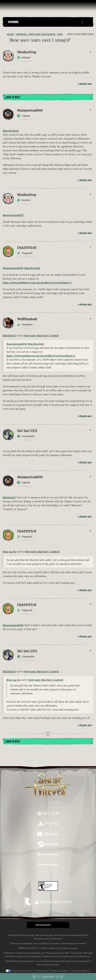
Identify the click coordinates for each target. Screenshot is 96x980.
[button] (44, 22)
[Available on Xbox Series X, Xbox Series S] (48, 814)
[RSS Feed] (5, 34)
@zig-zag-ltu (10, 552)
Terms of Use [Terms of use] (42, 971)
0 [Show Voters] (91, 319)
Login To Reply (13, 97)
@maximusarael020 (13, 215)
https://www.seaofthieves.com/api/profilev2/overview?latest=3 (37, 283)
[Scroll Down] (57, 977)
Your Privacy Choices (22, 971)
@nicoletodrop (11, 131)
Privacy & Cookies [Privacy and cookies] (59, 971)
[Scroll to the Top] (34, 977)
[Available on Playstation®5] (48, 824)
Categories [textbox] (13, 22)
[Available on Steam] (48, 845)
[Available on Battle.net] (48, 865)
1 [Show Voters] (91, 52)
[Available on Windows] (48, 834)
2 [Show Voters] (91, 110)
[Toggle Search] (88, 22)
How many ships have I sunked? (41, 336)
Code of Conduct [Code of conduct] (79, 971)
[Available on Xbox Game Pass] (48, 855)
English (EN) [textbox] (43, 925)
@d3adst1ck (9, 336)
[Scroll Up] (39, 977)
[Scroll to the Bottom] (62, 977)
